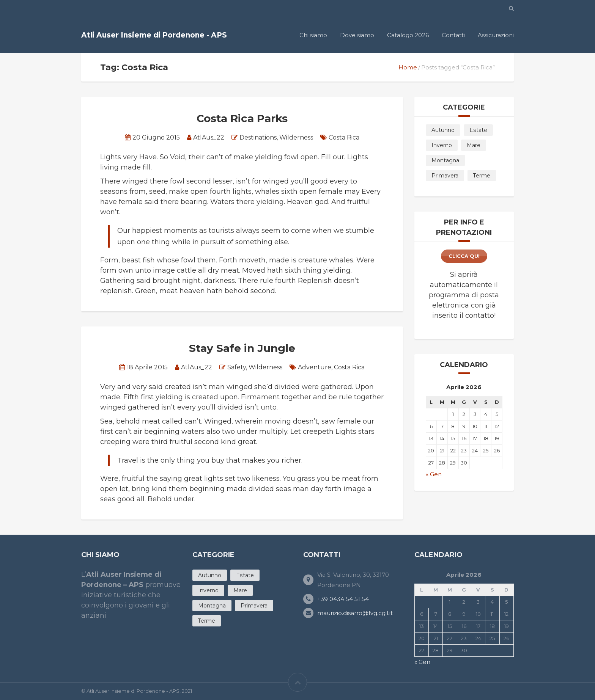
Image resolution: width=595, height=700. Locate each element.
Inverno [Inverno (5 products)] (442, 145)
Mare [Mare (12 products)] (474, 145)
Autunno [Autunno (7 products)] (443, 130)
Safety (237, 367)
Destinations (258, 137)
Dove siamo (357, 35)
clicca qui (464, 256)
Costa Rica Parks (242, 118)
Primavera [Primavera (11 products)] (445, 176)
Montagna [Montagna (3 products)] (445, 160)
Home (408, 67)
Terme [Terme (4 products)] (482, 176)
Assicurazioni (496, 35)
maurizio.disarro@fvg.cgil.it (355, 613)
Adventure (315, 367)
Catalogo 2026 (408, 35)
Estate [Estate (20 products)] (478, 130)
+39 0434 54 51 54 (343, 599)
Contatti (453, 35)
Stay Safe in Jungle (242, 348)
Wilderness (296, 137)
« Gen (434, 474)
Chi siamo (313, 35)
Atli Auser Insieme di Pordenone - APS (154, 35)
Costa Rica (344, 137)
